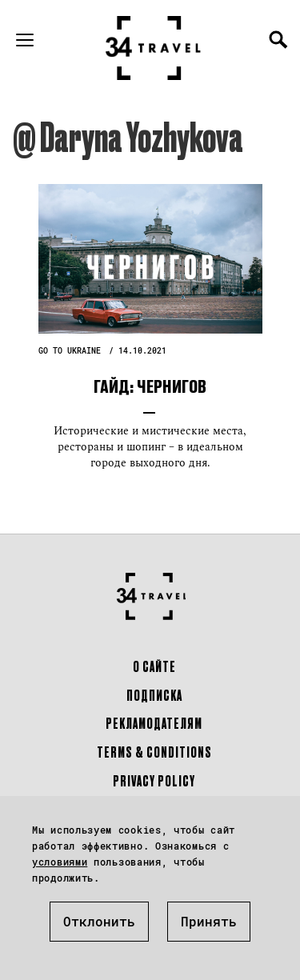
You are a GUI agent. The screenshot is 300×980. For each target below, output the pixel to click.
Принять (209, 921)
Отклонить (99, 921)
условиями (60, 862)
